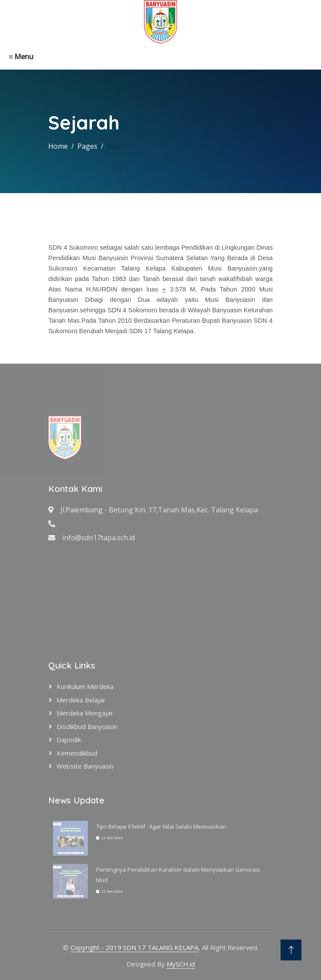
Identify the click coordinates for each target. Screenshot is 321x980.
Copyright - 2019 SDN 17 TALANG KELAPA (134, 947)
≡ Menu (21, 57)
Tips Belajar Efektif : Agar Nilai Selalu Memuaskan (161, 826)
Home (58, 146)
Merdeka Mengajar (85, 713)
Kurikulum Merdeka (85, 686)
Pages (87, 146)
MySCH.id (181, 964)
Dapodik (69, 739)
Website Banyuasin (85, 766)
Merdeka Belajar (81, 700)
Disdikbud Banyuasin (87, 726)
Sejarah (119, 146)
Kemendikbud (77, 753)
